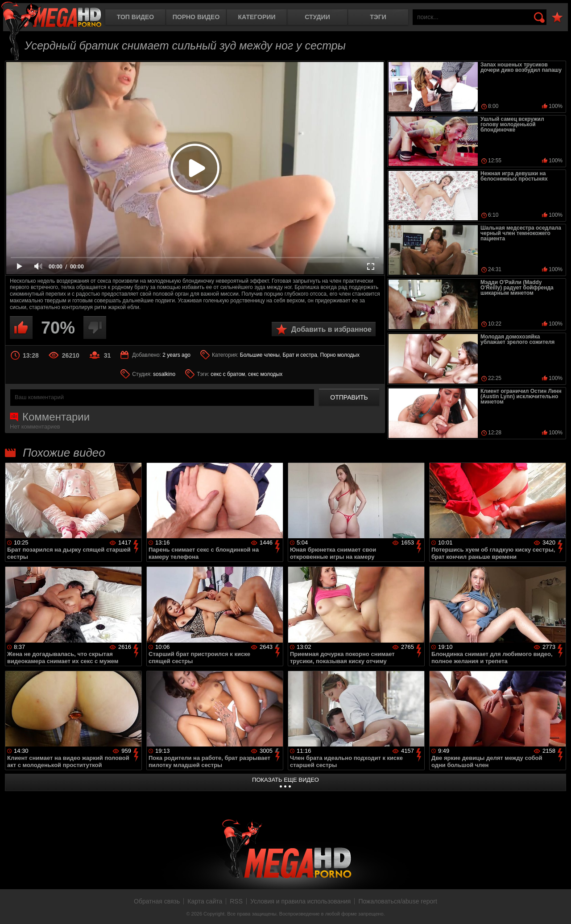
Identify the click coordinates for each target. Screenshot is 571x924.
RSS (236, 901)
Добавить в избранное (331, 329)
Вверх (558, 907)
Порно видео (196, 17)
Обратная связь (157, 901)
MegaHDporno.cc (51, 15)
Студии (317, 17)
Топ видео (135, 17)
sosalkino (164, 374)
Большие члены (260, 355)
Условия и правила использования (300, 901)
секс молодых (265, 374)
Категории (257, 17)
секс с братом (228, 374)
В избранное (557, 18)
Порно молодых (340, 355)
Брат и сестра (300, 355)
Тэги (378, 17)
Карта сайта (205, 901)
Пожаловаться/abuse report (398, 901)
